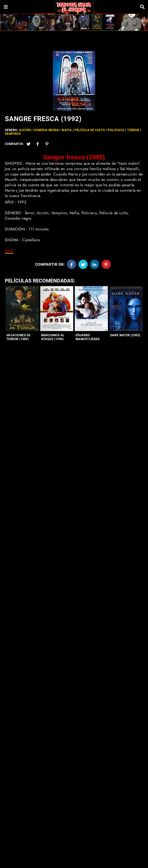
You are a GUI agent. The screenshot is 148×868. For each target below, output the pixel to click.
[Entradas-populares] (22, 309)
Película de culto (90, 130)
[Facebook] (71, 264)
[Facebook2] (38, 144)
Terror (133, 130)
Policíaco (116, 130)
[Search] (142, 7)
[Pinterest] (47, 144)
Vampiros (13, 134)
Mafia (67, 130)
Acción (25, 130)
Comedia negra (46, 130)
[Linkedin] (95, 264)
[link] (9, 251)
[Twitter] (29, 144)
